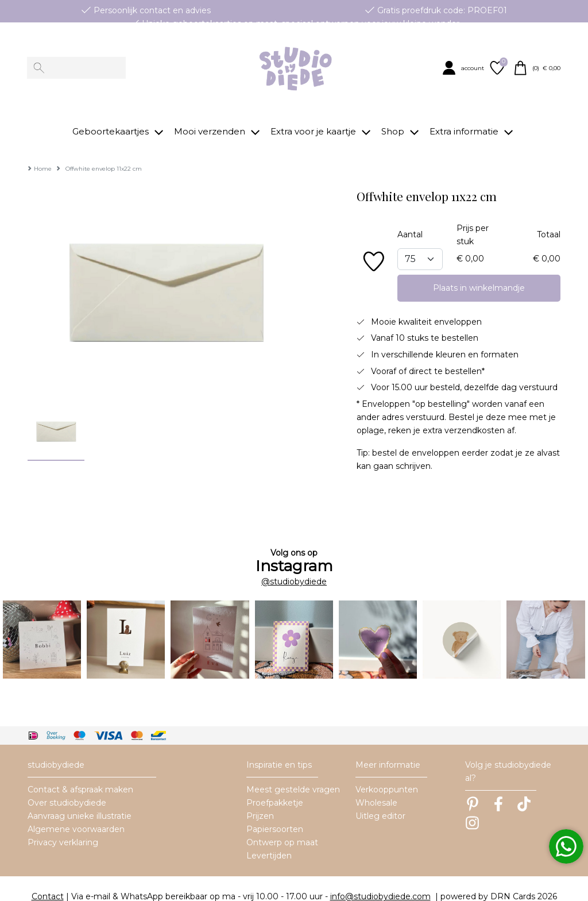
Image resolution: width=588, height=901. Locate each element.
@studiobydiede (294, 565)
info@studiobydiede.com (380, 880)
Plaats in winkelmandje (479, 271)
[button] (464, 68)
